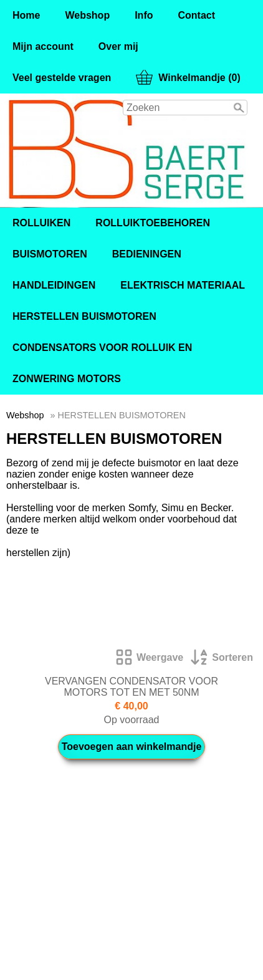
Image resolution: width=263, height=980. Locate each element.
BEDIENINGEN (147, 254)
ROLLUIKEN (41, 223)
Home (26, 15)
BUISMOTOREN (50, 254)
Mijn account (43, 46)
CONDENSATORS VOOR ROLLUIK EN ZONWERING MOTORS (102, 363)
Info (144, 15)
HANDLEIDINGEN (54, 285)
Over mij (118, 46)
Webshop (87, 15)
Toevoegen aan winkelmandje (132, 747)
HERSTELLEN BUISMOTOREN (84, 316)
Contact (196, 15)
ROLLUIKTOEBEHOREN (153, 223)
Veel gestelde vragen (62, 78)
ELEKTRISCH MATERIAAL (183, 285)
